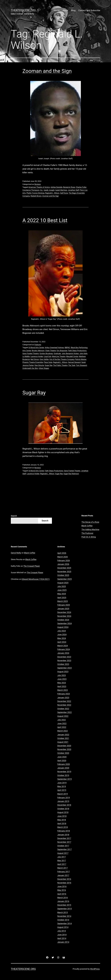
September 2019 (64, 779)
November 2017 (64, 842)
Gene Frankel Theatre (31, 354)
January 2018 (63, 835)
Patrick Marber (81, 359)
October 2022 (63, 709)
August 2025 (63, 583)
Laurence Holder (37, 356)
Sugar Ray (49, 365)
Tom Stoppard (81, 365)
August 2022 (63, 716)
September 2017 (64, 849)
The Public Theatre (60, 365)
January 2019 (63, 801)
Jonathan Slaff (74, 190)
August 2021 (63, 742)
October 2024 (63, 620)
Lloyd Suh (48, 356)
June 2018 (62, 816)
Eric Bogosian (62, 351)
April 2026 (62, 553)
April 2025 (62, 598)
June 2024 (62, 634)
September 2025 (64, 579)
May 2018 (62, 820)
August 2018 (63, 812)
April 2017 (62, 864)
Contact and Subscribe (89, 10)
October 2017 (63, 846)
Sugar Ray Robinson (71, 474)
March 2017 (63, 868)
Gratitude (57, 354)
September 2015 (64, 909)
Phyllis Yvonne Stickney (35, 193)
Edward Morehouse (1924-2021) (36, 579)
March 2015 (63, 912)
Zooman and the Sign (47, 71)
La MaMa (26, 356)
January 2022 (63, 735)
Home (57, 10)
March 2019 (63, 794)
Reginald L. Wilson (52, 193)
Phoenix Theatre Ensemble (33, 362)
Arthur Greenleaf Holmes (54, 348)
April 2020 (62, 761)
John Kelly (83, 354)
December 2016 (64, 879)
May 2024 (62, 638)
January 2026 (63, 564)
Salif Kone (64, 193)
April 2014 (62, 938)
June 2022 (62, 723)
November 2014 (64, 916)
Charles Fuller (81, 187)
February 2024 (64, 649)
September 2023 (64, 668)
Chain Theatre (51, 351)
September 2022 (64, 712)
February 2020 (64, 764)
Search (14, 516)
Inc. (42, 190)
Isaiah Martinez (61, 190)
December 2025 (64, 568)
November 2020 (64, 749)
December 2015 (64, 905)
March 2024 (63, 646)
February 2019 (64, 798)
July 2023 (62, 675)
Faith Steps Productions (77, 351)
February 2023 (64, 694)
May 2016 (62, 890)
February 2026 (64, 560)
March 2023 (63, 690)
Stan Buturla (39, 365)
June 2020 (62, 757)
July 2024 (62, 631)
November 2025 (64, 572)
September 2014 (64, 923)
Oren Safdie (44, 359)
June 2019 (62, 783)
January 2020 (63, 768)
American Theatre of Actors (39, 187)
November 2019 (64, 772)
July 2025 (62, 586)
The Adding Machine (90, 529)
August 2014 (63, 927)
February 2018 (64, 831)
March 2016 (63, 898)
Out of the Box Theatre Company (62, 359)
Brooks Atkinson (38, 351)
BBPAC (67, 348)
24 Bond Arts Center (36, 348)
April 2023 (62, 686)
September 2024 (64, 623)
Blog (73, 10)
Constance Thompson (31, 190)
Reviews (38, 184)
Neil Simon (35, 359)
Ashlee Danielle (57, 187)
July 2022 (62, 720)
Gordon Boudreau (46, 354)
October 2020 (63, 753)
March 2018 (63, 827)
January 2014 (63, 942)
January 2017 (63, 875)
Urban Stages (44, 368)
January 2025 (63, 609)
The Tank (72, 365)
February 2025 (64, 605)
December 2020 (64, 746)
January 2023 (63, 698)
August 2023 (63, 672)
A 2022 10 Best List (45, 220)
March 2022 (63, 731)
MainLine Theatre (59, 356)
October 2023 (63, 664)
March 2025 (63, 601)
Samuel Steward (74, 362)
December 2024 (64, 612)
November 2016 (64, 883)
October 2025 (63, 575)
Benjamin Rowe (69, 187)
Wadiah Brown (36, 196)
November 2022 (64, 705)
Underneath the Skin (30, 368)
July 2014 (62, 931)
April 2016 (62, 894)
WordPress (95, 969)
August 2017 (63, 853)
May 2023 (62, 683)
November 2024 (64, 616)
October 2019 (63, 775)
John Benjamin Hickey (70, 354)
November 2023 (64, 661)
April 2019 (62, 790)
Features (38, 345)
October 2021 (63, 738)
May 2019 (62, 786)
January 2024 (63, 653)
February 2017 (64, 872)
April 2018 (62, 823)
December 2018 (64, 805)
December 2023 (64, 657)
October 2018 (63, 809)
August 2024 (63, 627)
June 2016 (62, 886)
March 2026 (63, 557)
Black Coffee (87, 526)
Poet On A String (89, 537)
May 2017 (62, 861)
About (65, 10)
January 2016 (63, 901)
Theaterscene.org (23, 10)
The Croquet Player (32, 566)
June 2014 (62, 935)
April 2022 (62, 727)
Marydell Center (72, 356)
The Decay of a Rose (90, 522)
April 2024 (62, 642)
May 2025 (62, 594)
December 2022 (64, 701)
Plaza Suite (48, 362)
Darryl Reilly (16, 553)
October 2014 (63, 920)
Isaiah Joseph (49, 190)
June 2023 (62, 679)
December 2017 (64, 838)
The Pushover (87, 533)
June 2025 (62, 590)
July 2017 (62, 857)
